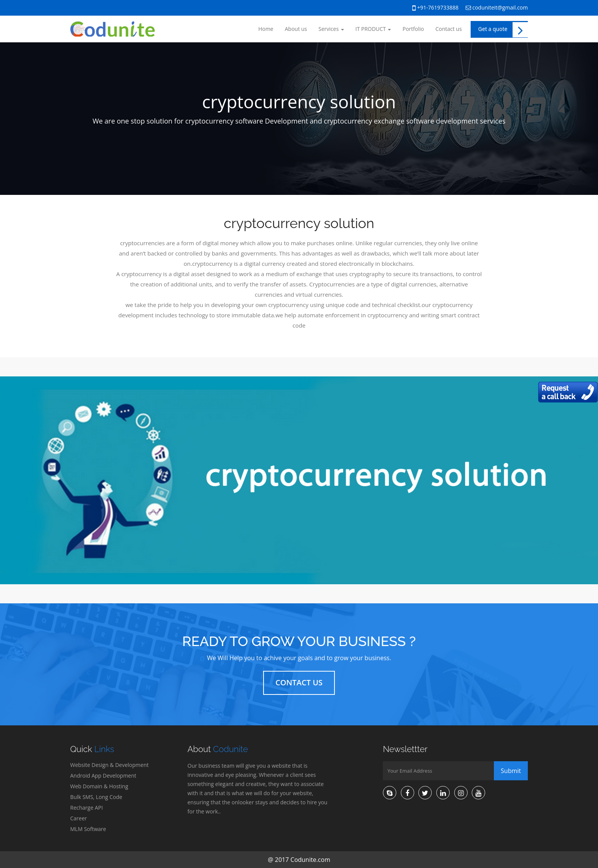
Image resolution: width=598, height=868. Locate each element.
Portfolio (413, 29)
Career (79, 818)
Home (266, 29)
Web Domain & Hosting (99, 786)
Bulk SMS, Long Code (96, 797)
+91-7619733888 (435, 8)
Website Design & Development (109, 765)
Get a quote (503, 30)
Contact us (449, 29)
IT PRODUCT (373, 29)
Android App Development (103, 776)
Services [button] (331, 29)
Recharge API (87, 808)
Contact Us (299, 682)
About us (296, 29)
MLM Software (88, 829)
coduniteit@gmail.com (497, 7)
